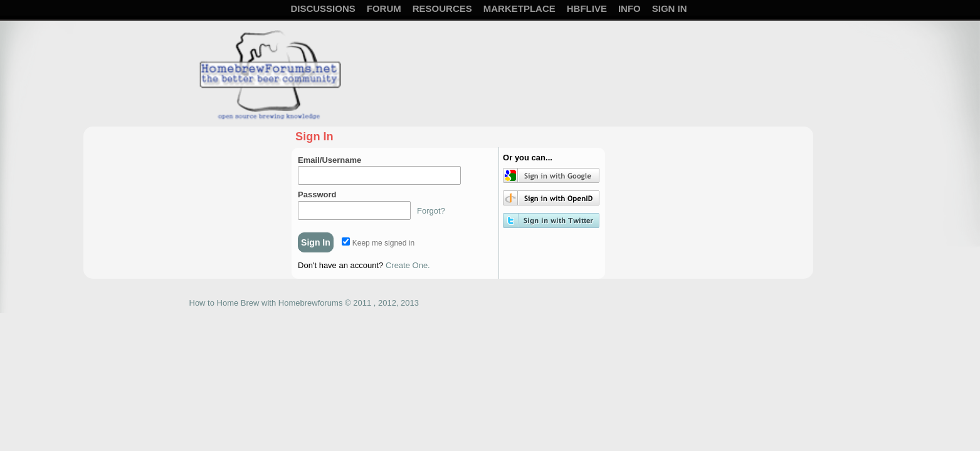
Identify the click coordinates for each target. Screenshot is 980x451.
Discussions (323, 8)
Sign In (670, 8)
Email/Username (329, 160)
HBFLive (587, 8)
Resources (442, 8)
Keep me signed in (378, 243)
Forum (384, 8)
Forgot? (431, 211)
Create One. (408, 265)
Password (317, 194)
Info (630, 8)
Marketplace (519, 8)
